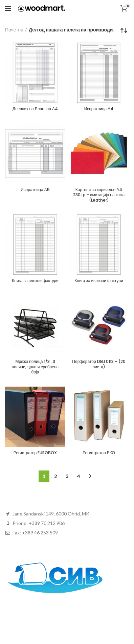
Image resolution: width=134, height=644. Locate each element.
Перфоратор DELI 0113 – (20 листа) (99, 364)
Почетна (14, 30)
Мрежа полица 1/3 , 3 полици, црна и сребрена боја (35, 367)
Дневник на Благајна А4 (35, 109)
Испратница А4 (99, 109)
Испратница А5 (35, 190)
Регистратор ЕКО (99, 453)
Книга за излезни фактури (99, 281)
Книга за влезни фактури (35, 281)
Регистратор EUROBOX (35, 453)
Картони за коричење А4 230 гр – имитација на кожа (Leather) (99, 195)
